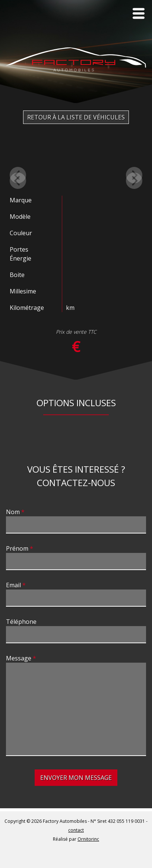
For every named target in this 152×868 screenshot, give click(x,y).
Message (19, 658)
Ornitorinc (88, 839)
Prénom (17, 548)
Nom (13, 512)
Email (13, 585)
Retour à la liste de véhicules (76, 117)
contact (76, 830)
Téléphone (21, 622)
